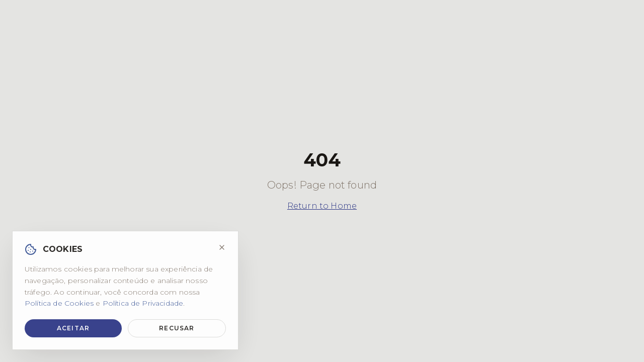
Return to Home (322, 206)
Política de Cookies (59, 303)
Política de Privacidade (143, 303)
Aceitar (73, 328)
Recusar (177, 328)
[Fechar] (222, 247)
